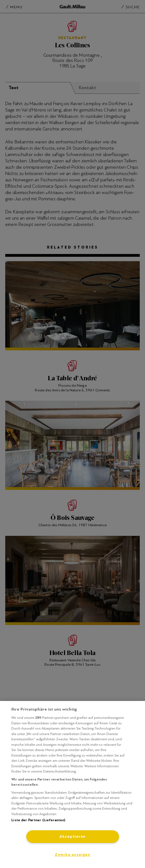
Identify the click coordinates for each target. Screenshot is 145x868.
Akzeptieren (72, 836)
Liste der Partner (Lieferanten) (38, 820)
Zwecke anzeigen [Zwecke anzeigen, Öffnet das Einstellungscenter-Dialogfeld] (72, 855)
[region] (72, 784)
